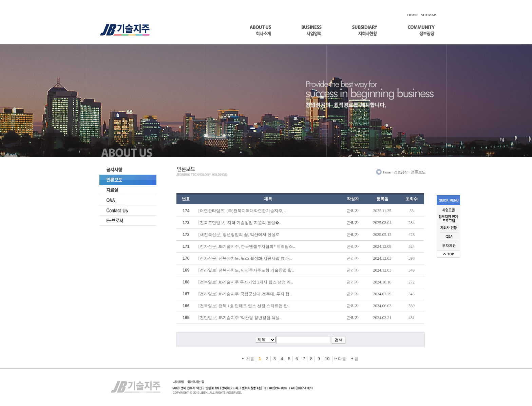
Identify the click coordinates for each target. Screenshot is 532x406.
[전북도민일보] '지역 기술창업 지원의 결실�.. (240, 223)
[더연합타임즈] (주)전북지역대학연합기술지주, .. (242, 211)
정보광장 (401, 172)
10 (327, 359)
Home (387, 172)
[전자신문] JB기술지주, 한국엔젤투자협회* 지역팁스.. (247, 246)
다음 (340, 359)
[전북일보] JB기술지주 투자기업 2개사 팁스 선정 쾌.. (246, 282)
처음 (248, 359)
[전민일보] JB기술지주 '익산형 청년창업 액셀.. (240, 318)
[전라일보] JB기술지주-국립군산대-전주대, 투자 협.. (245, 294)
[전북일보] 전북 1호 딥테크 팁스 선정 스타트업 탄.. (244, 306)
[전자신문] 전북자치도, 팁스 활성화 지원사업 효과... (245, 258)
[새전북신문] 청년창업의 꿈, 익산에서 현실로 (239, 235)
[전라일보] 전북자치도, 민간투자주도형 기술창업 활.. (246, 270)
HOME (412, 15)
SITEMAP (428, 15)
